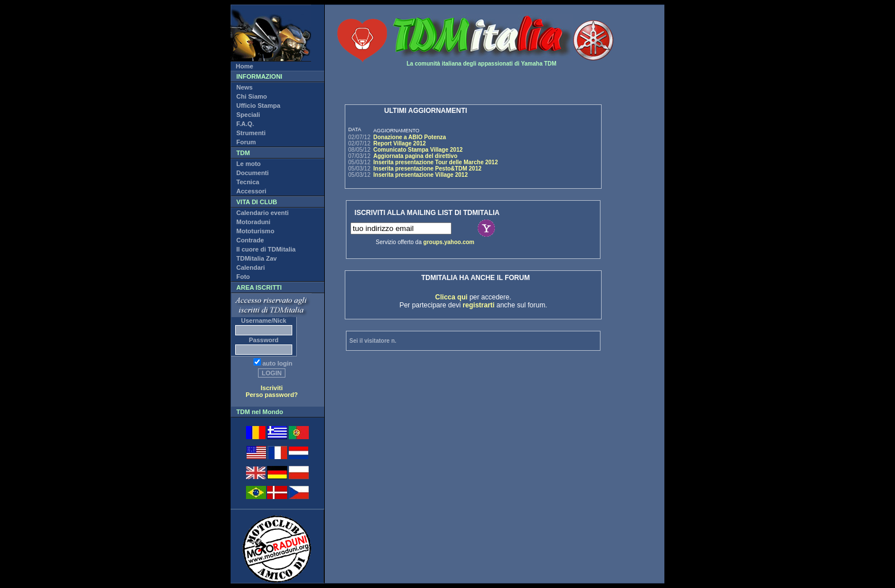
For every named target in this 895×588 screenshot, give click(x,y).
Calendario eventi (263, 213)
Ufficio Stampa (258, 106)
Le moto (249, 164)
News (245, 87)
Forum (246, 142)
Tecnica (248, 182)
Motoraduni (253, 222)
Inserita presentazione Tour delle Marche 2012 (436, 162)
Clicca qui (451, 297)
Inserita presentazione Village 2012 (420, 175)
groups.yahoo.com (449, 242)
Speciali (248, 115)
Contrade (250, 240)
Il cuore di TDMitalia (266, 249)
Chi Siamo (252, 96)
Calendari (251, 267)
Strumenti (251, 133)
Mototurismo (255, 231)
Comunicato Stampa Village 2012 (418, 150)
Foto (243, 277)
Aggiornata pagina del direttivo (415, 156)
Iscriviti (272, 388)
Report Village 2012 (400, 143)
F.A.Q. (245, 124)
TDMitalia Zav (257, 258)
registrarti (478, 305)
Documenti (253, 173)
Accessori (251, 191)
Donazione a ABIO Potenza (410, 137)
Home (245, 66)
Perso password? (272, 395)
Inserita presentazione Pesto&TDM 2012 (428, 169)
